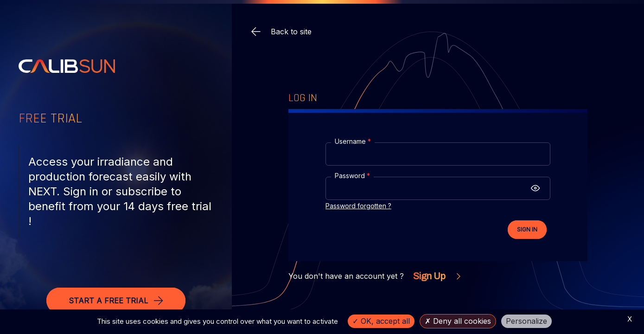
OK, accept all (381, 321)
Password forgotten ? (358, 206)
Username (353, 141)
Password (352, 176)
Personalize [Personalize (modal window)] (526, 321)
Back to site (281, 32)
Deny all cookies (458, 321)
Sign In (527, 229)
